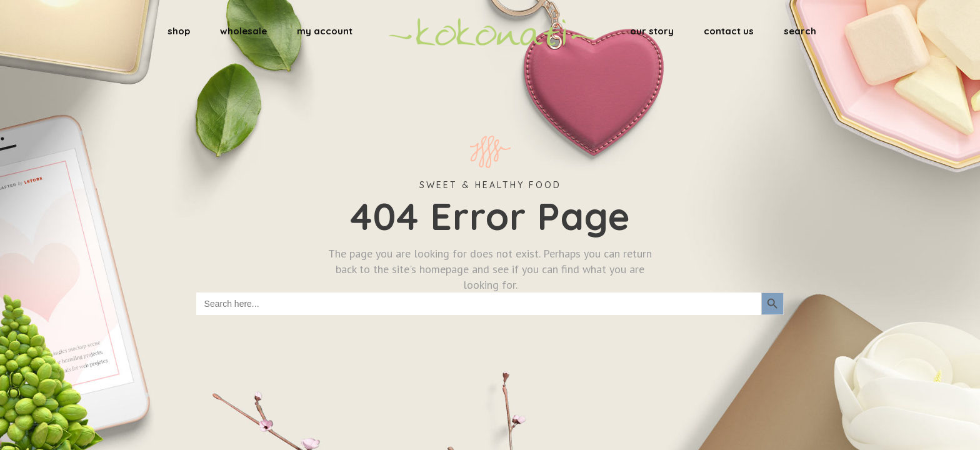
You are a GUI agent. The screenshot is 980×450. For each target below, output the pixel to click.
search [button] (800, 31)
